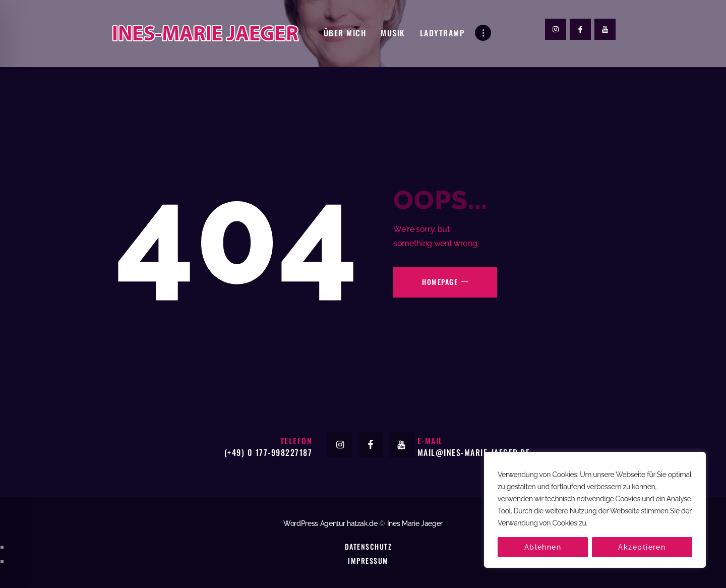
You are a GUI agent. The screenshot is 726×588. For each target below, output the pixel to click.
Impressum (368, 561)
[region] (595, 510)
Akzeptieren (642, 547)
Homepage (440, 282)
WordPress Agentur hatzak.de (330, 523)
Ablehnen (543, 547)
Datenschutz (368, 546)
